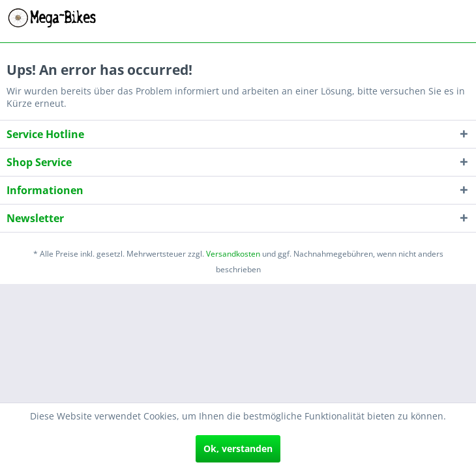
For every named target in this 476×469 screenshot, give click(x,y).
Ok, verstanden (238, 448)
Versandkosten (233, 254)
